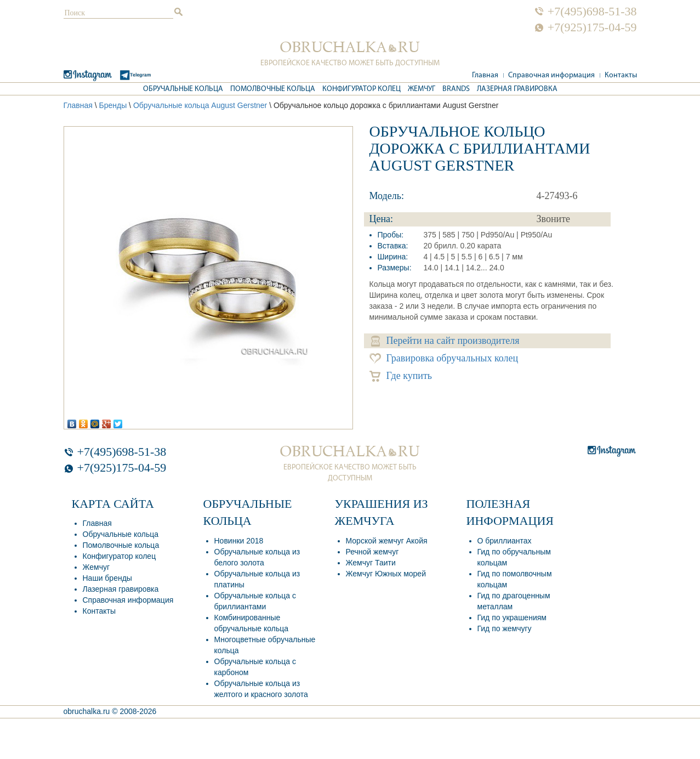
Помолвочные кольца (273, 89)
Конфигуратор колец (362, 89)
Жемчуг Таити (371, 563)
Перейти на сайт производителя (445, 341)
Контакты (621, 75)
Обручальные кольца (183, 89)
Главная (485, 75)
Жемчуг (422, 89)
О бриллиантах (505, 541)
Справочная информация (551, 75)
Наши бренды (107, 578)
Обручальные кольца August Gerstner (200, 105)
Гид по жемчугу (505, 628)
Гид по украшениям (512, 618)
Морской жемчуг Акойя (387, 541)
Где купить (401, 376)
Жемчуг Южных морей (386, 574)
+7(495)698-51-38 (592, 12)
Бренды (113, 105)
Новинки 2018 (239, 541)
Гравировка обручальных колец (444, 358)
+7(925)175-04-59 (592, 27)
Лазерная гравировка (517, 89)
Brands (456, 89)
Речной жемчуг (372, 552)
